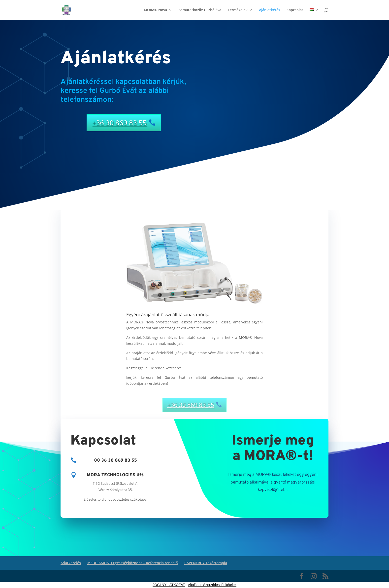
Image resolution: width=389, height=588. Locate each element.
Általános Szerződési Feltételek (212, 585)
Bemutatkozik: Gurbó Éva (200, 10)
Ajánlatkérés (270, 10)
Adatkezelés (71, 563)
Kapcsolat (295, 10)
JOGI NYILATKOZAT (169, 585)
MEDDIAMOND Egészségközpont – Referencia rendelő (133, 563)
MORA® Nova (155, 10)
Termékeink (238, 10)
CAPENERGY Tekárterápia (206, 563)
